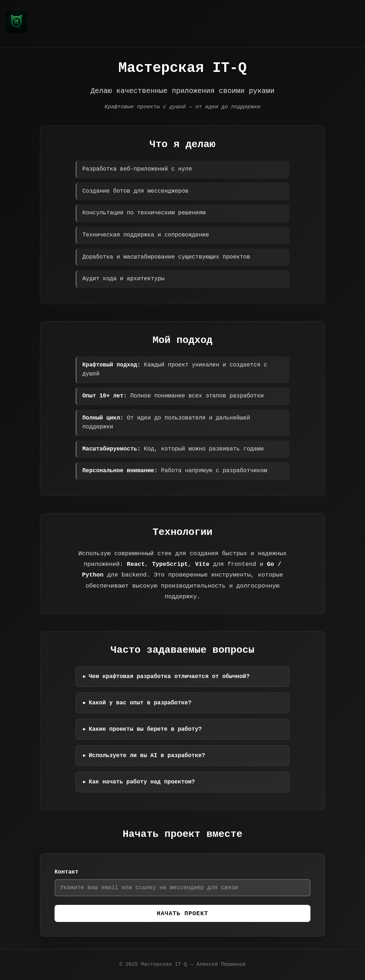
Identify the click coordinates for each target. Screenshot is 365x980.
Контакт (66, 871)
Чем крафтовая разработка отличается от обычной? (170, 676)
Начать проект (182, 914)
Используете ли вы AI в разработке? (148, 755)
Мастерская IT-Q (164, 964)
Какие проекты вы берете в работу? (146, 728)
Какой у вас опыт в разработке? (141, 702)
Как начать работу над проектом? (143, 781)
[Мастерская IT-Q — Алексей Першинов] (16, 31)
